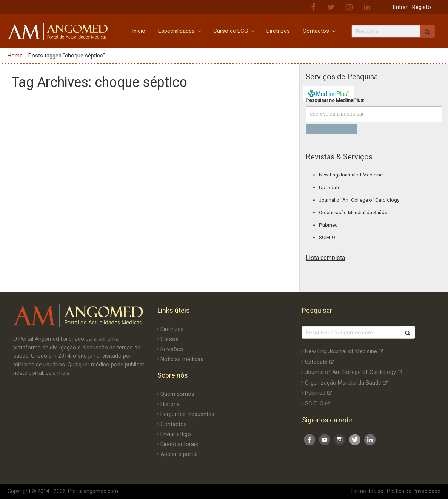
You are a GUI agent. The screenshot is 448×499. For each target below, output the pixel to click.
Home (15, 56)
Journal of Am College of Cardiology (359, 200)
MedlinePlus (349, 100)
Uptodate (330, 188)
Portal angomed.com (93, 491)
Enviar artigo (176, 434)
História (170, 404)
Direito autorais (179, 444)
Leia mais (58, 373)
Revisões (172, 349)
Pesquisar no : (335, 100)
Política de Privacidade (414, 491)
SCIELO (327, 237)
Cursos (169, 339)
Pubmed (328, 225)
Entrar (400, 7)
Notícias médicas (182, 359)
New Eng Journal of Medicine (351, 175)
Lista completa (325, 258)
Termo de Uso (367, 491)
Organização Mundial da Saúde (353, 212)
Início (139, 31)
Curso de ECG (234, 31)
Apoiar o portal (179, 454)
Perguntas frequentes (187, 414)
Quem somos (177, 394)
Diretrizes (278, 31)
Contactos (320, 31)
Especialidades (180, 31)
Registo (422, 7)
